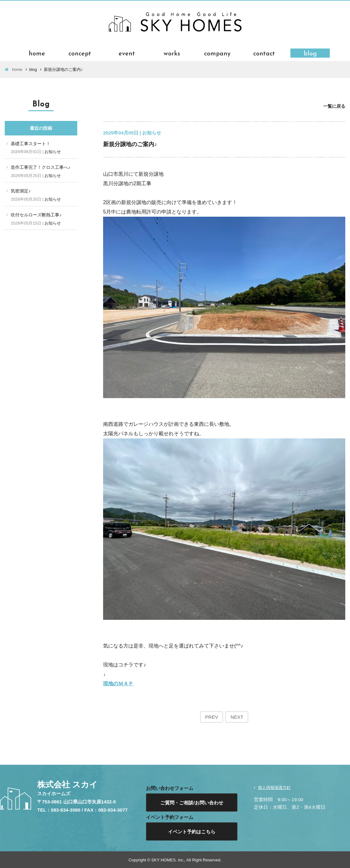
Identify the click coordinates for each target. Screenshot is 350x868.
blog (310, 53)
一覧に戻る (334, 106)
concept (80, 53)
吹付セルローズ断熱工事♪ (36, 215)
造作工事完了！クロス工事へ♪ (41, 167)
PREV (212, 717)
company (217, 53)
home (37, 53)
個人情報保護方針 (274, 788)
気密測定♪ (21, 191)
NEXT (237, 717)
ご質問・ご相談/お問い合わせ (192, 803)
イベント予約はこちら (192, 832)
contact (264, 53)
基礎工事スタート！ (31, 144)
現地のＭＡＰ (118, 684)
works (172, 53)
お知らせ (53, 152)
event (127, 53)
